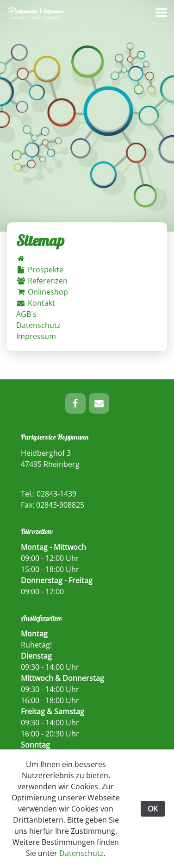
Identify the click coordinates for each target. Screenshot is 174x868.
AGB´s (26, 314)
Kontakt (36, 303)
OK (153, 809)
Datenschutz (38, 325)
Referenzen (42, 281)
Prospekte (40, 270)
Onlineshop (42, 292)
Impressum (36, 336)
